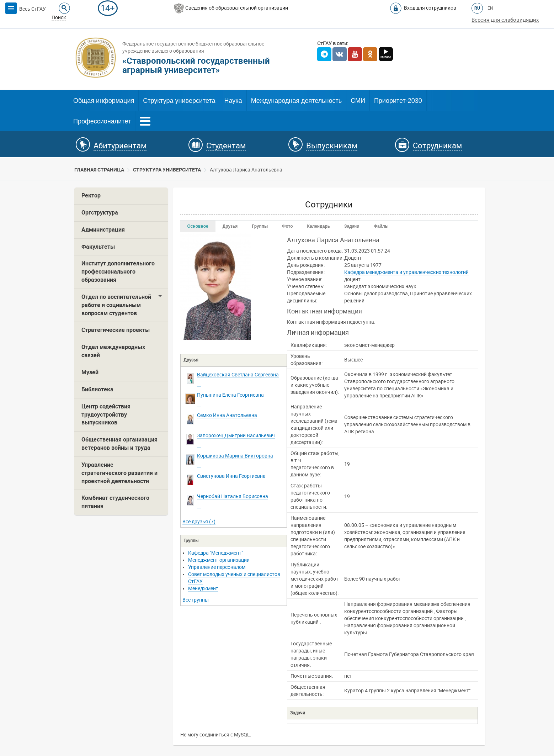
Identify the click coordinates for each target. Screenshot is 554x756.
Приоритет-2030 (398, 101)
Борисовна (233, 496)
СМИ (358, 101)
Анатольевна (227, 415)
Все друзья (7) (199, 522)
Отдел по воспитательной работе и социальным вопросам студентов (116, 305)
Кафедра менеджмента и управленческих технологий (406, 272)
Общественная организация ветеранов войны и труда (119, 444)
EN (490, 8)
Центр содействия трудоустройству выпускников (106, 415)
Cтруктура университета (167, 170)
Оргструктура (100, 213)
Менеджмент (203, 588)
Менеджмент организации (219, 560)
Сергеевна (238, 375)
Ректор (91, 195)
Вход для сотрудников (430, 8)
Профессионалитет (102, 121)
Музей (90, 372)
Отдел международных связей (113, 351)
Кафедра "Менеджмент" (215, 553)
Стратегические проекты (116, 330)
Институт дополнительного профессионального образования (118, 272)
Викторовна (235, 456)
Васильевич (236, 435)
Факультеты (98, 247)
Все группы (196, 600)
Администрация (103, 230)
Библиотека (97, 389)
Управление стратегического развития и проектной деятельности (119, 473)
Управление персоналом (217, 567)
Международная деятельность (297, 101)
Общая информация (104, 101)
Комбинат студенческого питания (115, 502)
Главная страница (99, 170)
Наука (233, 101)
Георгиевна (230, 395)
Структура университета (179, 101)
